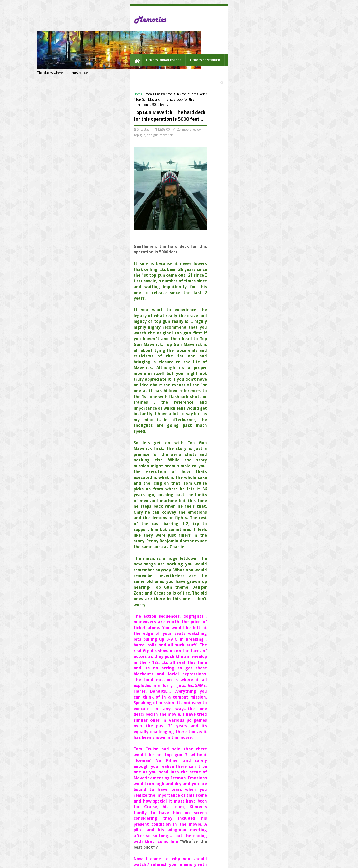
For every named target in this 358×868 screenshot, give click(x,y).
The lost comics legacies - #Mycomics (269, 206)
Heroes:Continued (128, 44)
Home (62, 68)
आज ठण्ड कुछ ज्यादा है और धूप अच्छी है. (266, 95)
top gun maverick (119, 68)
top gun (98, 68)
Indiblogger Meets (187, 44)
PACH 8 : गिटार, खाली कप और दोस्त (263, 113)
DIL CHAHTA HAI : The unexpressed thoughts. (266, 190)
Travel (157, 44)
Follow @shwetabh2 (237, 328)
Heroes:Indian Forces (86, 44)
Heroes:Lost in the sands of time (265, 243)
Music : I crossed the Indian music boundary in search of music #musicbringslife (265, 136)
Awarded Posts (241, 44)
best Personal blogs (70, 864)
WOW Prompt (80, 55)
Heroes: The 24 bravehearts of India (267, 224)
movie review (79, 68)
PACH (216, 44)
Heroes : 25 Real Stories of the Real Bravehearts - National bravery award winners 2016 (268, 155)
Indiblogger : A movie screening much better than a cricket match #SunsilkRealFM (268, 173)
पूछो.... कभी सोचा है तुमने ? (257, 76)
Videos (268, 44)
